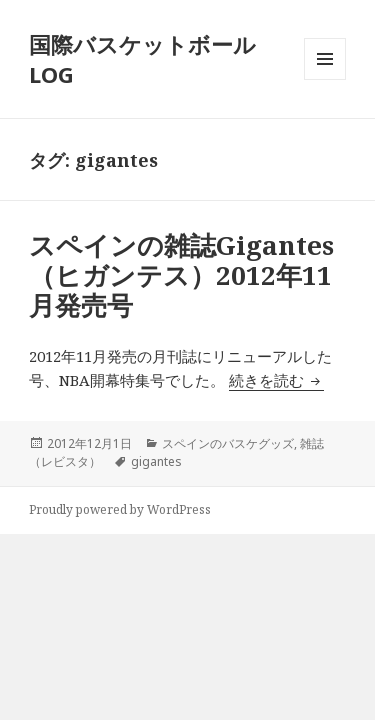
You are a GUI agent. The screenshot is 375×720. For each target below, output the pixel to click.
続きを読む (276, 380)
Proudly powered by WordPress (120, 509)
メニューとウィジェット (325, 79)
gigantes (156, 461)
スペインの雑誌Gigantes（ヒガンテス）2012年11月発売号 (181, 275)
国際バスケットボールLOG (142, 59)
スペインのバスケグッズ (228, 443)
